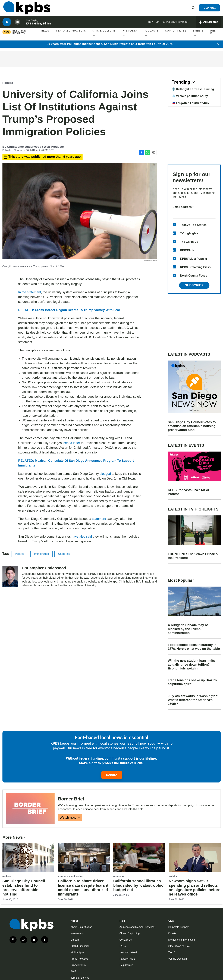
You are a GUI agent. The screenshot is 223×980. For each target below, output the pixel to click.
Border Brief (71, 799)
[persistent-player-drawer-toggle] (208, 26)
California (64, 554)
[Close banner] (218, 44)
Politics (8, 83)
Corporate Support (178, 927)
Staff (73, 971)
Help (213, 36)
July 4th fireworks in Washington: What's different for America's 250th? (193, 700)
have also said (82, 537)
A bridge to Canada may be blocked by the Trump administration (188, 629)
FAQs (123, 946)
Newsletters (77, 933)
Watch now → (70, 817)
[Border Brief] (30, 809)
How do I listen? (128, 952)
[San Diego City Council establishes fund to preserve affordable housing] (28, 857)
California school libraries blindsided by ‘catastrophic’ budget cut (139, 885)
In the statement (30, 292)
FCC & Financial (80, 946)
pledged (105, 474)
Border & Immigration (71, 876)
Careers (75, 940)
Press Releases (79, 959)
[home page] (26, 9)
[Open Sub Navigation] (44, 40)
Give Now (210, 9)
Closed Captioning (130, 933)
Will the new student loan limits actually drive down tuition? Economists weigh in (191, 665)
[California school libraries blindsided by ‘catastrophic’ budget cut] (139, 857)
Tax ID (172, 952)
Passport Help (127, 959)
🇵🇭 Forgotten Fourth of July (190, 103)
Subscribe (194, 285)
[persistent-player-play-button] (7, 26)
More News (14, 837)
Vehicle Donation (178, 959)
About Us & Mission (81, 927)
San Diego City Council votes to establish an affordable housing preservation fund (192, 426)
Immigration (42, 554)
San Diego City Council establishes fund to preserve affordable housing (24, 888)
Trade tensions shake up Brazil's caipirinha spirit (192, 682)
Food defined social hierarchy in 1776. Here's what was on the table (194, 647)
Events (198, 35)
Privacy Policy (78, 965)
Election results (19, 36)
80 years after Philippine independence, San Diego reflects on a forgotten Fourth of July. (110, 44)
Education (119, 876)
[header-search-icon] (194, 9)
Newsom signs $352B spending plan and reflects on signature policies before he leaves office (195, 888)
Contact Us (126, 940)
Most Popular (181, 580)
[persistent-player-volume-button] (17, 26)
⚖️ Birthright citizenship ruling (193, 89)
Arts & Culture (103, 35)
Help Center (126, 965)
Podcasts (151, 35)
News (45, 35)
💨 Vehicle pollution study (190, 96)
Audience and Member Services (137, 927)
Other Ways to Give (179, 946)
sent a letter (72, 443)
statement (99, 519)
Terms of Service (80, 978)
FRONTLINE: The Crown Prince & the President (193, 556)
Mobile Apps (77, 952)
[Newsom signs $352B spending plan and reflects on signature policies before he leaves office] (195, 857)
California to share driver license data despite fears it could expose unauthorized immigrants (83, 888)
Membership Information (182, 940)
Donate (112, 775)
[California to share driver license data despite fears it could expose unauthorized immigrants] (84, 857)
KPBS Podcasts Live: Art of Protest (189, 492)
